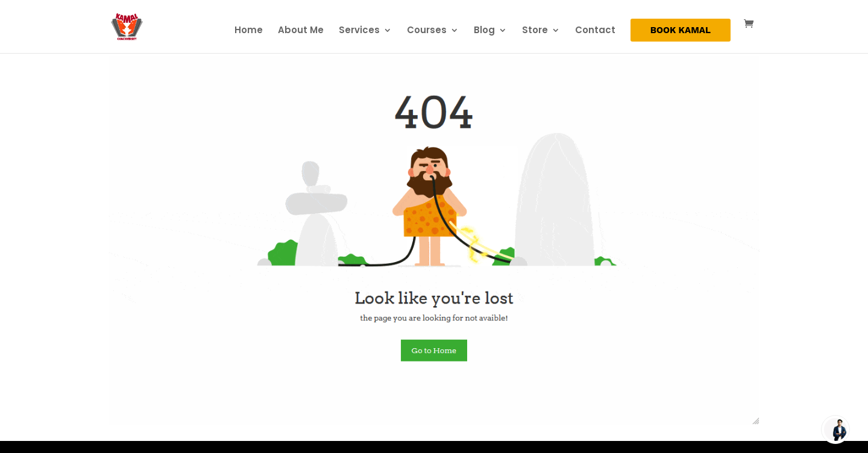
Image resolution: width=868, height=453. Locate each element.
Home (249, 31)
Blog (484, 31)
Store (535, 31)
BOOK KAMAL (681, 31)
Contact (595, 31)
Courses (427, 31)
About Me (301, 31)
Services (359, 31)
